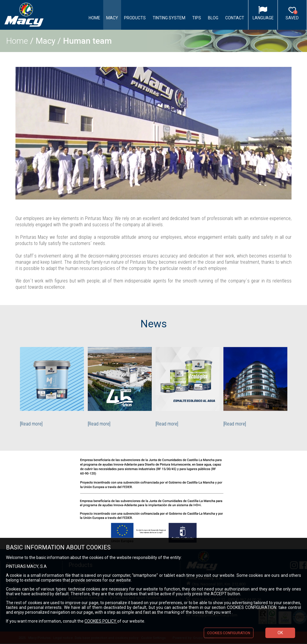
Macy (112, 18)
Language (263, 18)
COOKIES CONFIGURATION (229, 633)
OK (280, 633)
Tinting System (169, 18)
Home (94, 18)
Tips (197, 18)
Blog (213, 18)
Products (135, 18)
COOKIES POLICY (101, 621)
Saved (292, 15)
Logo (24, 15)
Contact (235, 18)
